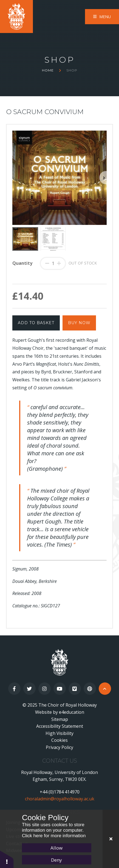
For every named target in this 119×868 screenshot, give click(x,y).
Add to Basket (36, 323)
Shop (72, 70)
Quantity (22, 263)
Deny (56, 860)
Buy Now (79, 323)
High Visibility (59, 733)
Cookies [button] (59, 740)
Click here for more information (54, 836)
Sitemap (60, 719)
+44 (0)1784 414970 (60, 792)
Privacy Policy (59, 747)
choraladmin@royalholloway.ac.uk (60, 799)
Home (48, 70)
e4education (72, 712)
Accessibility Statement (60, 726)
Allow (56, 848)
